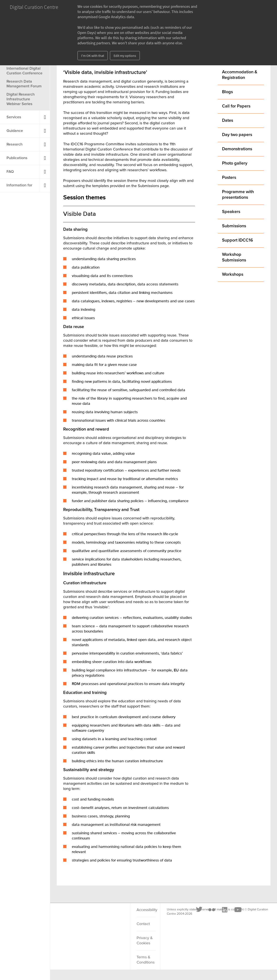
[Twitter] (71, 915)
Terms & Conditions (146, 960)
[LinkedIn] (96, 915)
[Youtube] (109, 915)
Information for (19, 185)
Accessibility (146, 910)
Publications (17, 158)
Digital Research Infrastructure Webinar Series (21, 99)
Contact (143, 924)
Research (14, 144)
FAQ (10, 172)
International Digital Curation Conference (24, 71)
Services (14, 117)
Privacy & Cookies (145, 941)
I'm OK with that (93, 56)
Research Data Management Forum (24, 84)
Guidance (15, 131)
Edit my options (125, 56)
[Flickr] (83, 915)
